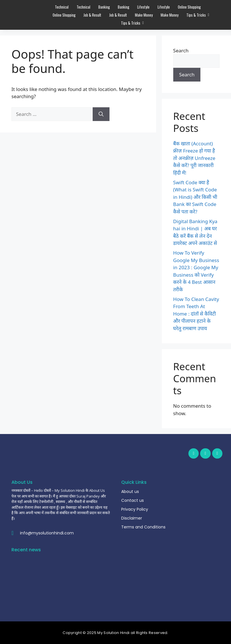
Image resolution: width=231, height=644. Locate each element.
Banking (104, 7)
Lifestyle (143, 7)
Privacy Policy (135, 509)
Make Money (144, 15)
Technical (62, 7)
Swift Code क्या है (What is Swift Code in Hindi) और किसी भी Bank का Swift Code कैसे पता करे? (195, 197)
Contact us (133, 500)
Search (181, 50)
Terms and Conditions (143, 527)
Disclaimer (132, 518)
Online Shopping (189, 7)
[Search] (101, 114)
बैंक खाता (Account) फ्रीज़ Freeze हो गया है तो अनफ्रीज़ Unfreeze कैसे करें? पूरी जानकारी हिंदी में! (194, 158)
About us (130, 492)
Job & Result (92, 15)
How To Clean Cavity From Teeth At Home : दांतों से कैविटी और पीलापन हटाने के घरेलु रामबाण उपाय (196, 314)
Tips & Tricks (197, 15)
